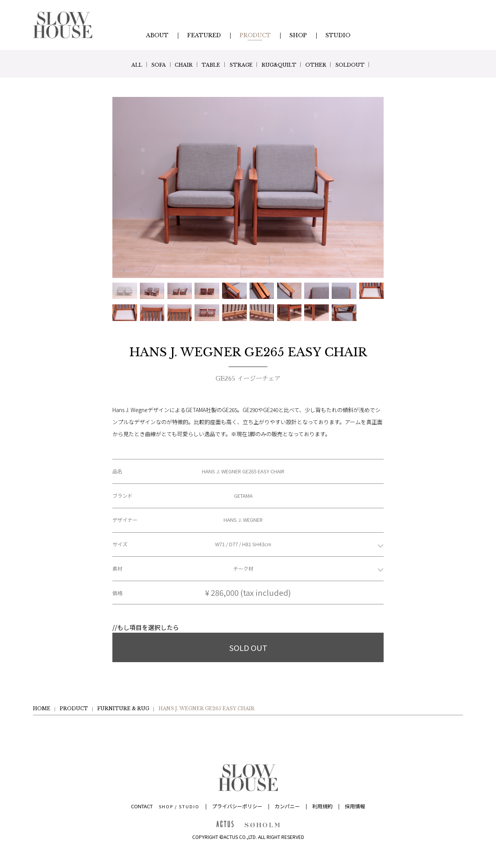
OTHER (333, 65)
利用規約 (322, 806)
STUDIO (189, 806)
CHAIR (172, 65)
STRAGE (243, 65)
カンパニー (287, 806)
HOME (42, 708)
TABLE (206, 65)
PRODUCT (74, 708)
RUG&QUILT (288, 65)
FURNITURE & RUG (123, 708)
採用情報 (355, 806)
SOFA (141, 65)
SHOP (166, 806)
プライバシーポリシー (237, 806)
